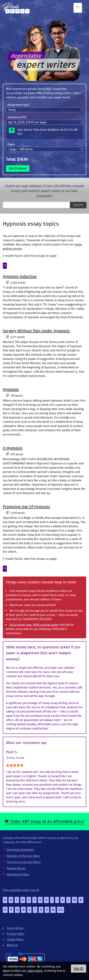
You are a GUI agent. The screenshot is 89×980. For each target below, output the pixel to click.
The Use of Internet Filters (24, 862)
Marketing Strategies (20, 850)
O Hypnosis (13, 448)
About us (12, 945)
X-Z (61, 910)
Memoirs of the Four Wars (23, 856)
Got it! (79, 969)
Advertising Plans (18, 874)
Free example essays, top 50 (21, 890)
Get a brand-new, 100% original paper (34, 625)
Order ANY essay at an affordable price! (47, 821)
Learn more (35, 971)
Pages (11, 144)
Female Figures (16, 868)
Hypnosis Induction (20, 276)
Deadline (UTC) (17, 117)
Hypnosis (11, 389)
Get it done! (18, 168)
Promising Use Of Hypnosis (26, 507)
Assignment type (18, 105)
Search (78, 205)
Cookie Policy (15, 939)
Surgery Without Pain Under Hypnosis (36, 331)
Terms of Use (15, 928)
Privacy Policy (16, 934)
